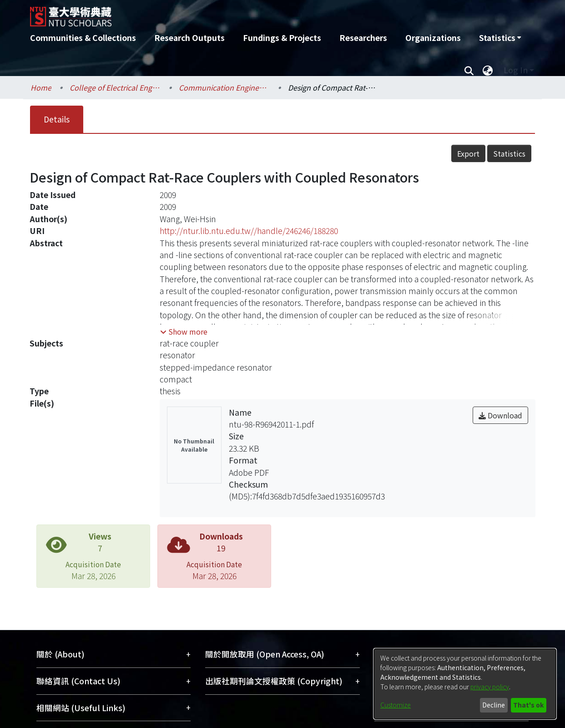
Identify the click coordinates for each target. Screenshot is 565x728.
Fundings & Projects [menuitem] (282, 38)
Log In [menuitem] (516, 70)
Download (500, 415)
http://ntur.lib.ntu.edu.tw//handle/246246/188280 (249, 231)
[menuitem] (500, 38)
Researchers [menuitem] (363, 38)
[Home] (234, 13)
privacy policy (490, 687)
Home (41, 87)
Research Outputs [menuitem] (189, 38)
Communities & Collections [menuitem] (83, 38)
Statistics (509, 153)
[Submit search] (469, 70)
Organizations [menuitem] (433, 38)
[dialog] (465, 684)
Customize (396, 705)
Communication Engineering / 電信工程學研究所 (224, 87)
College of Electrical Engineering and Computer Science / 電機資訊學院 (115, 87)
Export (468, 153)
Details (57, 119)
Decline (494, 705)
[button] (184, 331)
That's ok (528, 705)
